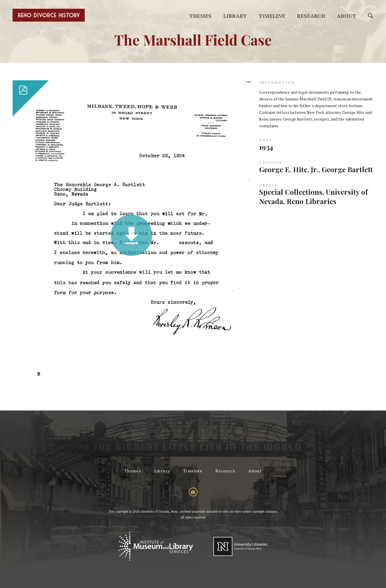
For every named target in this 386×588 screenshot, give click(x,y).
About (347, 16)
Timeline (272, 16)
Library (235, 16)
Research (311, 16)
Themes (200, 16)
